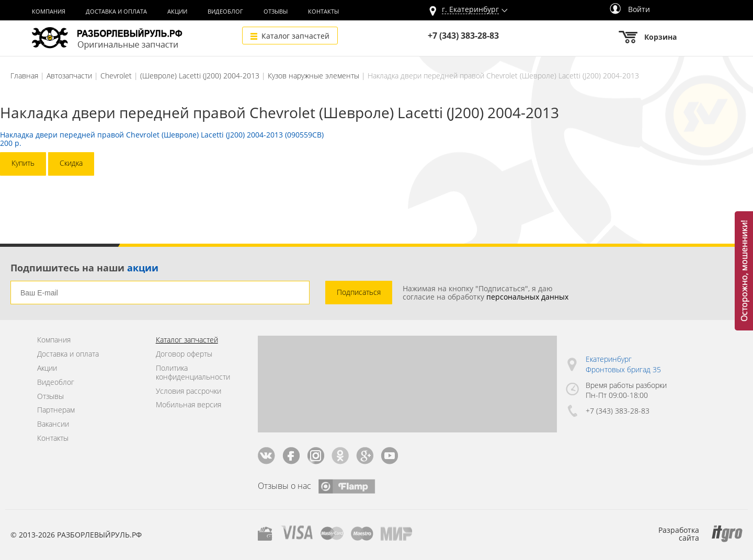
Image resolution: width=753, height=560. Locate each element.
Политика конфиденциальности (193, 373)
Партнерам (56, 410)
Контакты (323, 12)
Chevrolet (116, 76)
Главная (24, 76)
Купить (23, 163)
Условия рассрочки (189, 391)
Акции (177, 12)
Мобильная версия (189, 405)
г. (470, 10)
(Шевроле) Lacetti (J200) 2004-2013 (200, 76)
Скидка (71, 163)
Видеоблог (225, 12)
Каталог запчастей (295, 36)
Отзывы (276, 12)
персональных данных (527, 297)
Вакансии (53, 424)
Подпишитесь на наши (84, 268)
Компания (49, 12)
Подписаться (359, 292)
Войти (630, 9)
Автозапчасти (69, 76)
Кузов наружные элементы (313, 76)
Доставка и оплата (116, 12)
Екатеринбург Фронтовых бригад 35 (623, 364)
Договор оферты (184, 354)
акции (143, 268)
